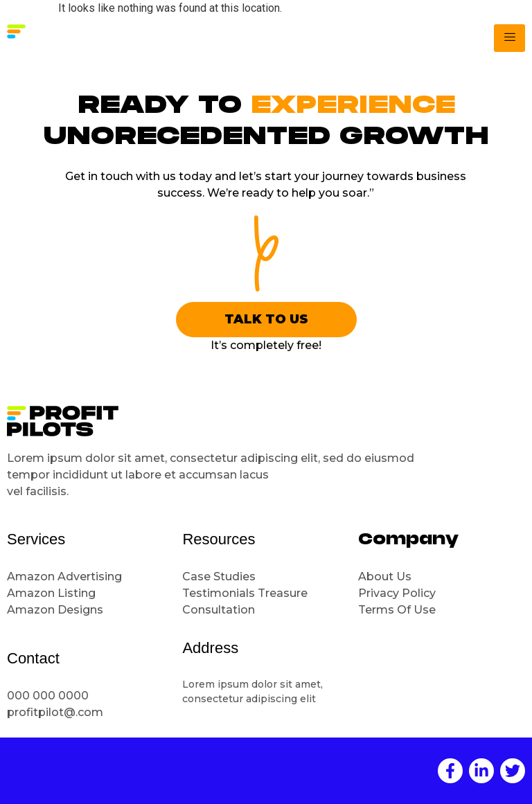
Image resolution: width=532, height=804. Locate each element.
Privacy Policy (397, 593)
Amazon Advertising (64, 577)
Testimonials (219, 593)
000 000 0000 (48, 696)
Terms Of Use (397, 610)
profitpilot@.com (55, 712)
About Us (385, 577)
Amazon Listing (51, 593)
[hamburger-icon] (509, 38)
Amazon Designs (55, 610)
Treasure (284, 593)
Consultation (220, 610)
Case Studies (219, 577)
